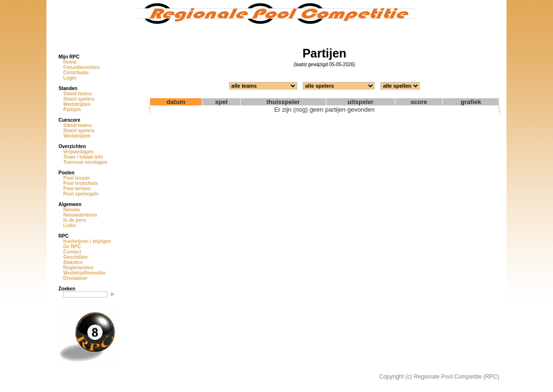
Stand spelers (79, 99)
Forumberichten (81, 67)
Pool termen (77, 189)
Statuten (73, 262)
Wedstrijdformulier (85, 273)
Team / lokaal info (83, 157)
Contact (72, 252)
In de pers (75, 220)
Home (70, 62)
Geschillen (75, 257)
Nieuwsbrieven (80, 215)
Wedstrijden (77, 104)
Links (69, 225)
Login (70, 78)
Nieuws (72, 210)
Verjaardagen (78, 152)
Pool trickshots (81, 183)
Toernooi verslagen (85, 162)
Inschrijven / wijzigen (87, 241)
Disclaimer (75, 278)
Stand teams (77, 94)
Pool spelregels (81, 194)
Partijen (72, 110)
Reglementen (78, 268)
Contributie (76, 73)
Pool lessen (77, 178)
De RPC (72, 247)
